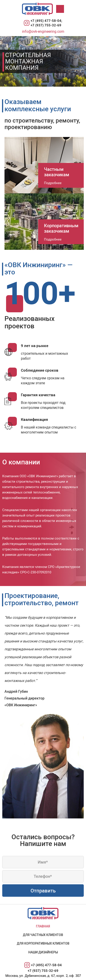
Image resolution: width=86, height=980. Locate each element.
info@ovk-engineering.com (43, 31)
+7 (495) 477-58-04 (46, 965)
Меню (61, 9)
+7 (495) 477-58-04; (46, 21)
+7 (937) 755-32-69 (46, 25)
